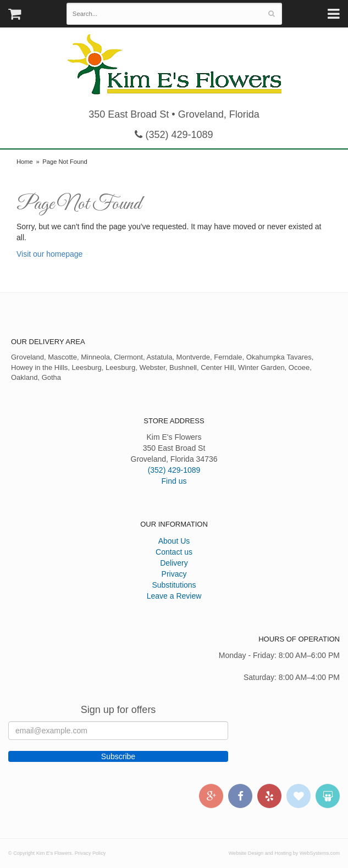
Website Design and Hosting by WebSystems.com (284, 853)
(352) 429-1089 (174, 135)
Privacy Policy (90, 853)
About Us (174, 541)
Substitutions (174, 585)
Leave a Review (174, 596)
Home (25, 162)
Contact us (174, 552)
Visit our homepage (49, 254)
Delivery (174, 563)
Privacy (174, 574)
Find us (174, 481)
